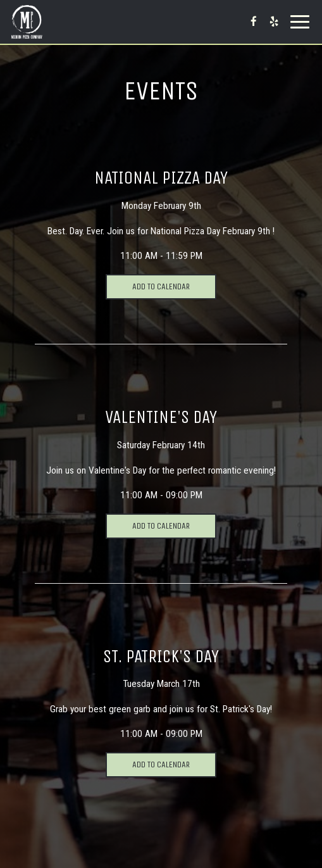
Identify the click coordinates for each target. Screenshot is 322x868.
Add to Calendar (161, 286)
